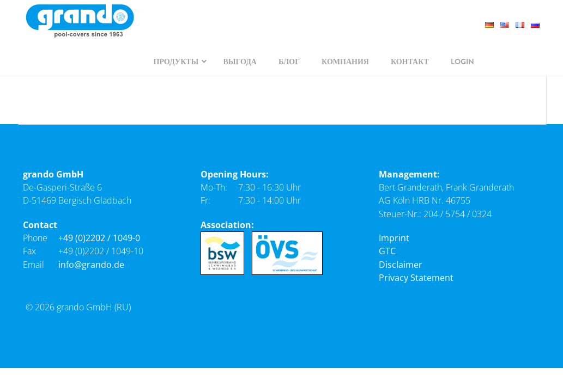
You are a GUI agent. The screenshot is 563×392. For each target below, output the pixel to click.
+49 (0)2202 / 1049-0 (99, 238)
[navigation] (178, 62)
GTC (387, 251)
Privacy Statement (416, 278)
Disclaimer (401, 265)
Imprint (394, 238)
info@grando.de (91, 265)
